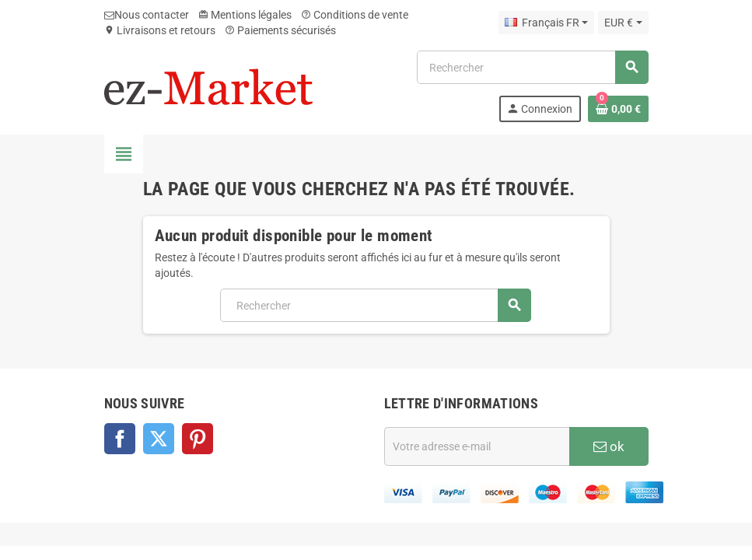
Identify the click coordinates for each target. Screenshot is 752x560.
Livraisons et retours (160, 30)
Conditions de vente (355, 15)
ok (609, 446)
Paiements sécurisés (280, 30)
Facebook (120, 439)
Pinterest (198, 439)
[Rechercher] (532, 67)
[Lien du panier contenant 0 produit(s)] (618, 109)
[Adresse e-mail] (477, 446)
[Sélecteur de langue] (546, 23)
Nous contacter (147, 15)
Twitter (159, 439)
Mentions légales (245, 15)
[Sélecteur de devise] (623, 23)
